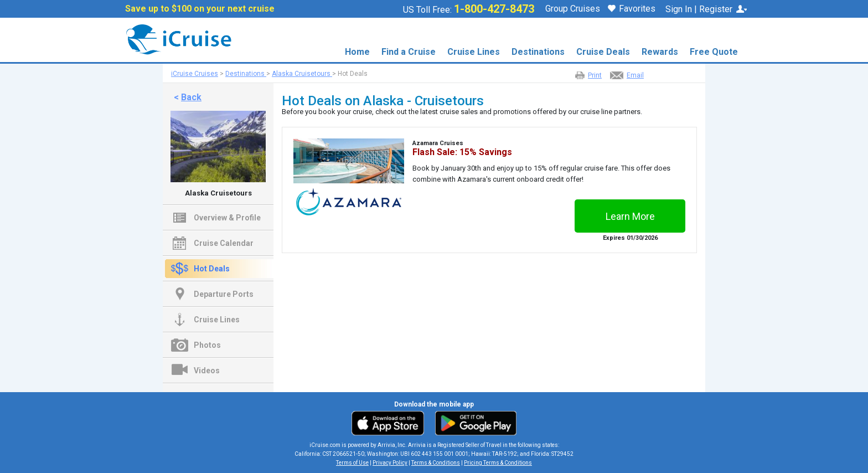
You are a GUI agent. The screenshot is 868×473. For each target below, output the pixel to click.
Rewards (660, 52)
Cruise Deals (603, 52)
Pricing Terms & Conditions (498, 463)
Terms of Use (352, 463)
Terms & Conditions (436, 463)
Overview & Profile (227, 218)
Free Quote (714, 52)
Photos (207, 345)
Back (191, 97)
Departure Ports (224, 294)
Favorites (632, 9)
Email (635, 75)
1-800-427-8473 (494, 9)
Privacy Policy (390, 463)
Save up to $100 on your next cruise (200, 9)
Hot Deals (212, 269)
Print (595, 75)
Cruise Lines (474, 52)
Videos (207, 371)
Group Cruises (573, 9)
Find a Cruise (409, 52)
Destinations (538, 52)
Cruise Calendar (224, 243)
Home (357, 52)
